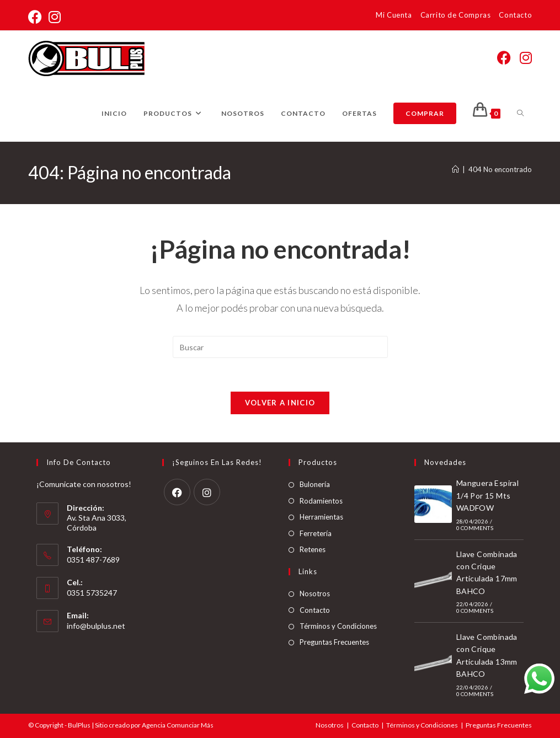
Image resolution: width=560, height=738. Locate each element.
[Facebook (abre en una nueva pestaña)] (37, 17)
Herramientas (321, 517)
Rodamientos (321, 501)
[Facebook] (177, 492)
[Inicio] (455, 169)
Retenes (313, 549)
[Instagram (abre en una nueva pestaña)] (55, 17)
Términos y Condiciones (338, 626)
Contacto (515, 15)
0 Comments (475, 528)
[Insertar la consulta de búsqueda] (280, 347)
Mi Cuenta (394, 15)
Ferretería (316, 533)
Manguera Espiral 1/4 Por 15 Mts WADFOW (487, 495)
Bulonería (315, 484)
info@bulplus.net (96, 626)
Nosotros (315, 593)
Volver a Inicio (280, 403)
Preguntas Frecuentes (334, 642)
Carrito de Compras (456, 15)
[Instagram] (207, 492)
